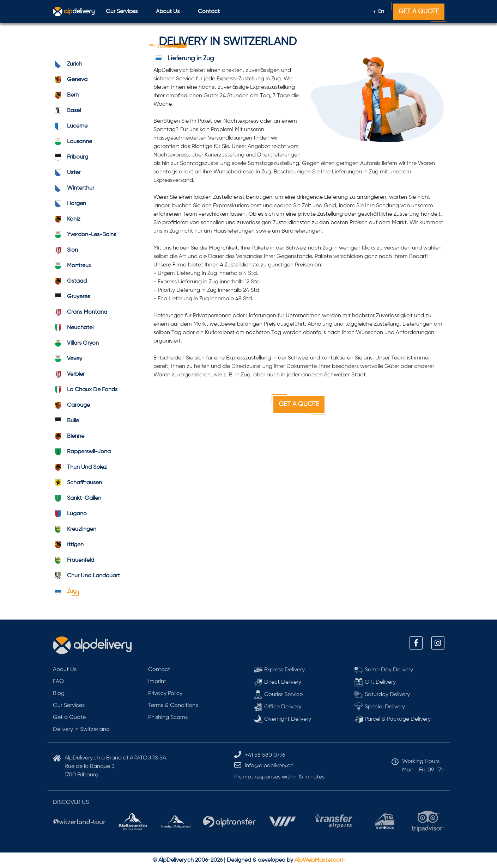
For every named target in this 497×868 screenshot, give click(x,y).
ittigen (68, 545)
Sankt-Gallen (77, 498)
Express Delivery (279, 670)
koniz (67, 219)
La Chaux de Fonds (85, 390)
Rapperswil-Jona (82, 452)
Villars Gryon (76, 343)
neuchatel (73, 328)
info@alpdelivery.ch (269, 766)
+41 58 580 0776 (265, 755)
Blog (59, 694)
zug (65, 591)
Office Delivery (278, 707)
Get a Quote (419, 12)
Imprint (157, 682)
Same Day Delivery (384, 670)
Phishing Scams (168, 718)
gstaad (70, 281)
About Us (168, 12)
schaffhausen (77, 483)
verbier (69, 374)
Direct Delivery (278, 682)
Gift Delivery (375, 682)
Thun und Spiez (80, 467)
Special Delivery (380, 707)
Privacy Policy (165, 694)
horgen (69, 204)
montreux (72, 266)
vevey (68, 359)
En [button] (380, 12)
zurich (68, 64)
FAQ (58, 682)
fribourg (71, 157)
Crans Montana (80, 312)
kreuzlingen (75, 529)
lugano (70, 514)
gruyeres (71, 297)
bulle (66, 421)
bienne (69, 436)
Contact (209, 12)
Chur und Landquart (86, 576)
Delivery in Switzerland (81, 730)
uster (67, 173)
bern (66, 95)
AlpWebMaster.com (320, 860)
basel (67, 111)
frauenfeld (74, 560)
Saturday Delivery (382, 694)
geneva (70, 80)
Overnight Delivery (283, 719)
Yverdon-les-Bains (84, 235)
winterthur (74, 188)
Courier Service (278, 694)
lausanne (72, 142)
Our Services (122, 12)
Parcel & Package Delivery (393, 719)
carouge (71, 405)
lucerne (70, 126)
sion (65, 250)
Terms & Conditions (173, 706)
